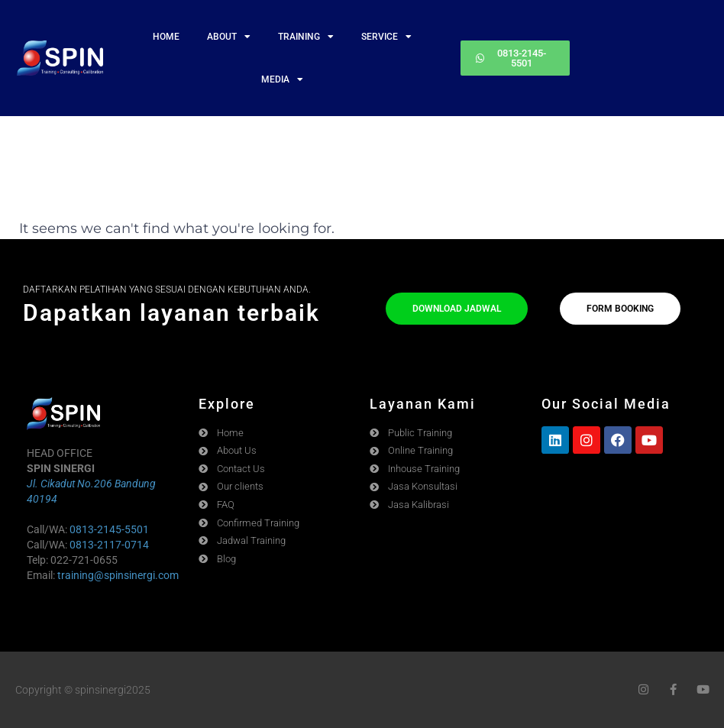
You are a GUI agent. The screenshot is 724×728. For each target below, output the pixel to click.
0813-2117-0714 (109, 545)
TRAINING (306, 37)
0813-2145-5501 (109, 529)
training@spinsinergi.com (118, 575)
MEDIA (282, 79)
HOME (166, 37)
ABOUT (229, 37)
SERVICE (386, 37)
